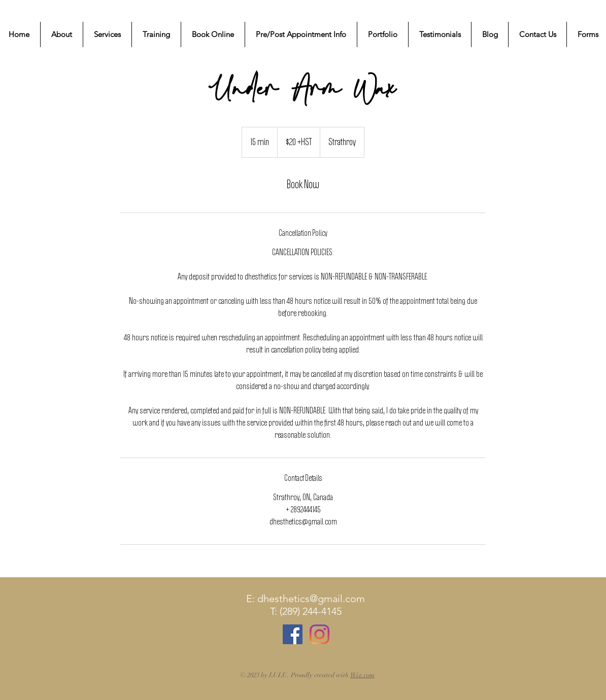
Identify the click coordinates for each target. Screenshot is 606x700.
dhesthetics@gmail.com (311, 599)
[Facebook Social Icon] (293, 634)
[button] (107, 34)
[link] (303, 185)
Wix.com (362, 675)
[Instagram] (319, 634)
